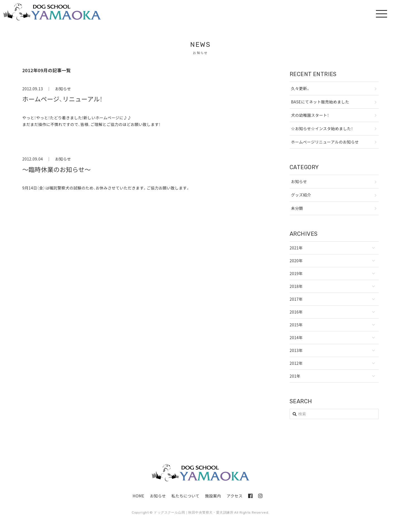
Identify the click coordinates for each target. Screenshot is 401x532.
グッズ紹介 (301, 195)
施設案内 (213, 496)
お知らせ (63, 89)
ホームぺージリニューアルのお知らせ (325, 142)
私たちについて (186, 496)
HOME (138, 496)
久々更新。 (300, 88)
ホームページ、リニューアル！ (63, 99)
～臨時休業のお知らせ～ (57, 169)
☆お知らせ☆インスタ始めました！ (322, 128)
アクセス (235, 496)
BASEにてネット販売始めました (320, 102)
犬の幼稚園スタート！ (310, 115)
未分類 (297, 208)
